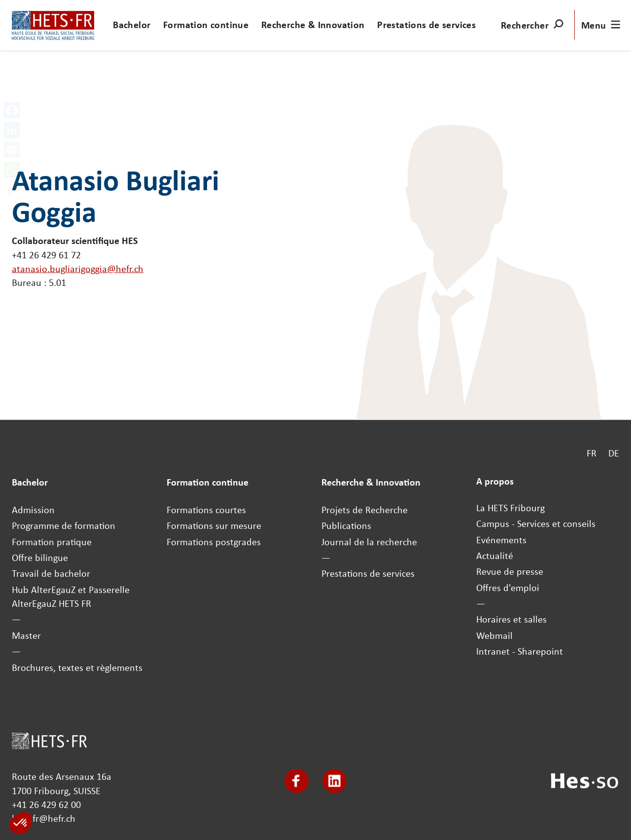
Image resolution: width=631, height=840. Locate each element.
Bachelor (132, 25)
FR (592, 453)
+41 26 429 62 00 (46, 805)
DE (614, 453)
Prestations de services (426, 25)
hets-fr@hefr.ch (44, 818)
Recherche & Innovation (313, 25)
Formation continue (206, 25)
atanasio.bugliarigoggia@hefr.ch (78, 269)
